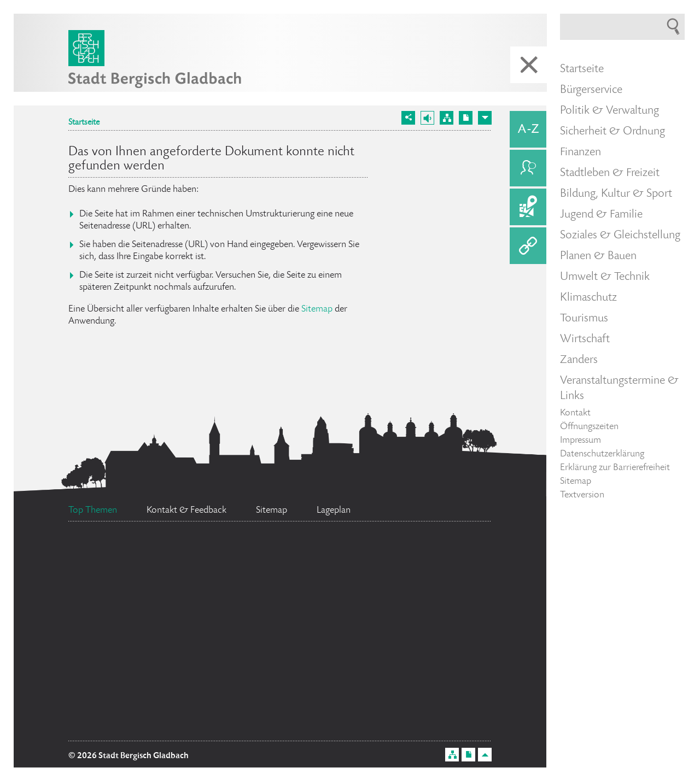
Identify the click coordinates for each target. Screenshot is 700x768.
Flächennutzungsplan (176, 673)
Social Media (438, 610)
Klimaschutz (588, 298)
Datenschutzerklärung (602, 454)
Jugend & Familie (601, 215)
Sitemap (317, 309)
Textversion (582, 495)
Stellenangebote (314, 724)
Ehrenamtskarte (147, 549)
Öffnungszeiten (589, 427)
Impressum (581, 441)
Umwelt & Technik (605, 277)
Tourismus (584, 319)
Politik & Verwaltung (609, 111)
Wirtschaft (585, 339)
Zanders (579, 360)
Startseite (84, 123)
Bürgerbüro (284, 571)
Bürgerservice (591, 90)
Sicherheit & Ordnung (612, 132)
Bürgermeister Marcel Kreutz (374, 651)
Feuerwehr (426, 566)
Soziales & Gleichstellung (620, 236)
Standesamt (136, 702)
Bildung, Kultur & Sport (616, 194)
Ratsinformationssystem (165, 616)
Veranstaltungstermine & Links (619, 389)
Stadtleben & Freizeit (610, 173)
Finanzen (581, 153)
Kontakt (575, 413)
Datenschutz (314, 624)
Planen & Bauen (598, 256)
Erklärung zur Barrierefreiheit (615, 468)
